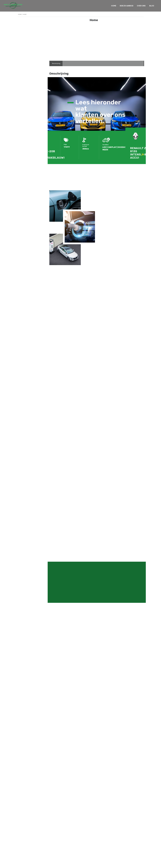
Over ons (141, 6)
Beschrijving (56, 63)
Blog (152, 6)
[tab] (56, 63)
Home (114, 6)
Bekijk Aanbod (127, 6)
